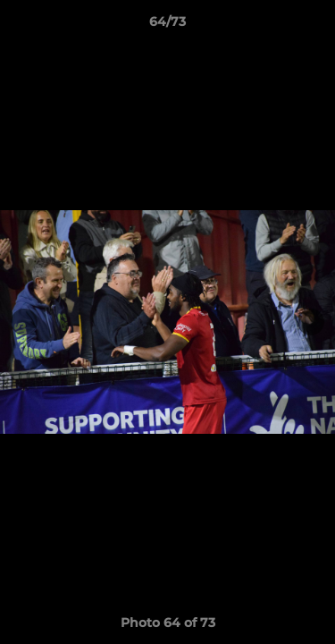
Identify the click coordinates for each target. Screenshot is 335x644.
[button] (314, 26)
